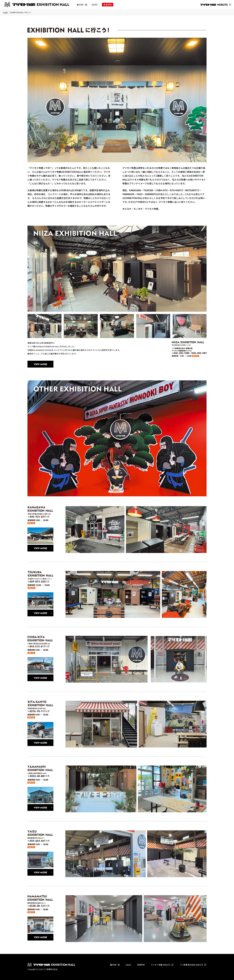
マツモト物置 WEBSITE (161, 965)
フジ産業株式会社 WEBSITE (191, 965)
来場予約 (108, 5)
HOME (5, 12)
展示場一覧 (82, 5)
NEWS (95, 5)
